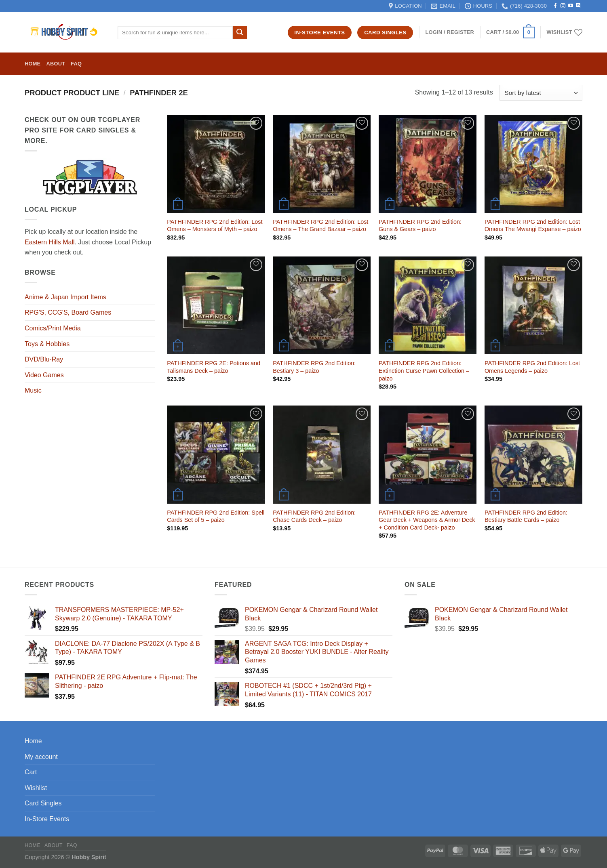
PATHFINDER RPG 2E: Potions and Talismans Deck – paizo (214, 367)
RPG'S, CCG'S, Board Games (68, 312)
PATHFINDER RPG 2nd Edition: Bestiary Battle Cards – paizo (526, 516)
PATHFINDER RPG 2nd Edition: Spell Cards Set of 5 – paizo (216, 516)
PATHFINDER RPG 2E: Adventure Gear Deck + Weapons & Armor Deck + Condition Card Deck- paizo (427, 520)
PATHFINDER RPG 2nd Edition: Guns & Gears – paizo (420, 226)
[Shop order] (541, 93)
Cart (31, 772)
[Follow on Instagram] (563, 6)
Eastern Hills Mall (50, 242)
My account (41, 757)
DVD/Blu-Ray (44, 359)
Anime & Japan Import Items (65, 297)
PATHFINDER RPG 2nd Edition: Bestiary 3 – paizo (314, 367)
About (56, 64)
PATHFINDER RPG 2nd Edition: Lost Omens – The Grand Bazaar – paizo (320, 226)
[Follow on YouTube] (571, 6)
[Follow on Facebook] (555, 6)
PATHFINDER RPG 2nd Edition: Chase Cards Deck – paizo (314, 516)
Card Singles (43, 803)
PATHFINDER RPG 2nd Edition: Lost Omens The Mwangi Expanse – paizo (533, 226)
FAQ (76, 64)
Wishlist (36, 788)
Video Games (44, 375)
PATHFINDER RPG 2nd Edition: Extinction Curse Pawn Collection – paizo (424, 371)
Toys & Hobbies (47, 344)
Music (33, 390)
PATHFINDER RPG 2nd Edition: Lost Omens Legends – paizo (532, 367)
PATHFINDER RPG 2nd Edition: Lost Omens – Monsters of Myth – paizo (215, 226)
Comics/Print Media (53, 328)
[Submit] (240, 33)
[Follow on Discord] (578, 6)
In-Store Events (47, 819)
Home (33, 64)
